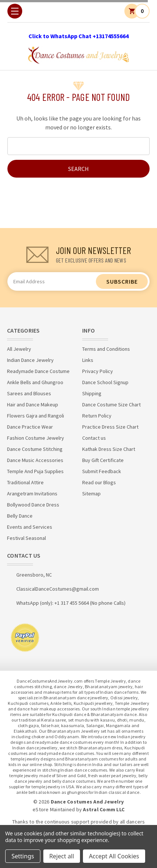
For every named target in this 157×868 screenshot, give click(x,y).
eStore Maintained (54, 809)
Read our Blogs (99, 482)
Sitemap (91, 494)
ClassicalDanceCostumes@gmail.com (58, 589)
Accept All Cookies (114, 856)
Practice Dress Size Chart (110, 427)
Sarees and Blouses (29, 393)
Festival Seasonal (26, 538)
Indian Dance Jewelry (30, 360)
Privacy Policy (98, 371)
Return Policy (97, 416)
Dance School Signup (105, 382)
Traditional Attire (25, 482)
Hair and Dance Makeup (33, 405)
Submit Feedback (102, 471)
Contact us (94, 438)
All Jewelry (19, 349)
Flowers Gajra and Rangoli (36, 416)
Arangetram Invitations (32, 494)
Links (88, 360)
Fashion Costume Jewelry (36, 438)
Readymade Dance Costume (38, 371)
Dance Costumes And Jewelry (87, 802)
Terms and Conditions (106, 349)
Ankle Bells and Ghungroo (35, 382)
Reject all (62, 856)
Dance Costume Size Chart (111, 405)
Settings (23, 856)
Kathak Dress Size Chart (109, 449)
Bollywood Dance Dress (33, 505)
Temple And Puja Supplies (35, 471)
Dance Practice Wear (30, 427)
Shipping (92, 393)
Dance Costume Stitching (35, 449)
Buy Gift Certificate (103, 460)
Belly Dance (20, 516)
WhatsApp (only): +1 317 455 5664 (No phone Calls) (71, 603)
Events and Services (30, 527)
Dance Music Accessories (35, 460)
